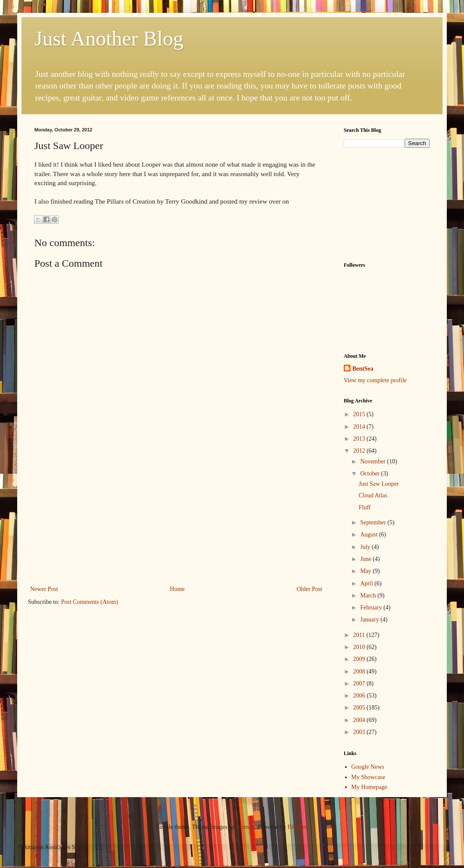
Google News (368, 767)
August (369, 535)
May (366, 571)
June (366, 559)
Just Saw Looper (379, 484)
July (366, 547)
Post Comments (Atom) (90, 602)
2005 (360, 708)
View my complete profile (375, 380)
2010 (360, 647)
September (374, 522)
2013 (360, 439)
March (369, 595)
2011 (360, 635)
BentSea (363, 369)
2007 (360, 684)
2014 (360, 427)
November (374, 461)
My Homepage (369, 787)
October (371, 474)
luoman (245, 827)
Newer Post (44, 589)
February (372, 608)
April (367, 583)
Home (177, 589)
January (370, 620)
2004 (360, 720)
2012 (360, 451)
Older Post (310, 589)
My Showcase (368, 777)
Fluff (365, 507)
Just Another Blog (109, 38)
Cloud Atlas (373, 495)
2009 (360, 659)
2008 (360, 672)
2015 (360, 414)
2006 (360, 696)
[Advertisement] (387, 204)
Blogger (297, 827)
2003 (360, 732)
